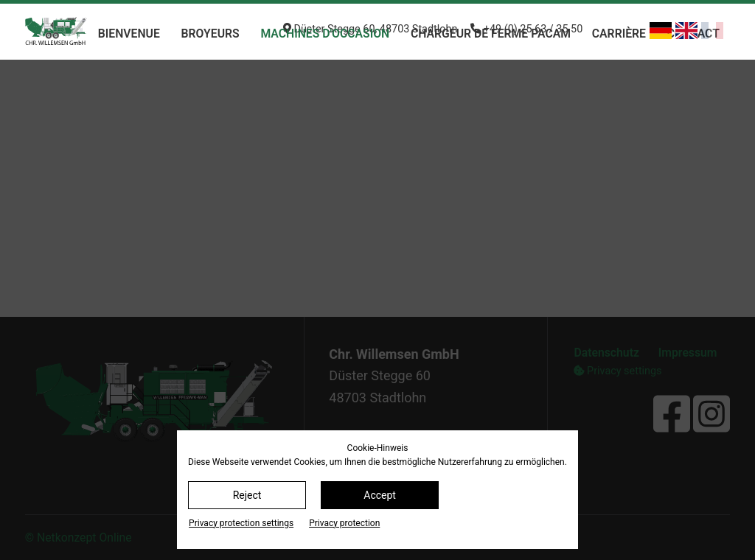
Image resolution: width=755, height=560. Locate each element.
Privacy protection (344, 523)
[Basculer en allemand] (661, 31)
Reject (247, 495)
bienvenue (129, 34)
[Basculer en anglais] (686, 31)
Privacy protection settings (241, 523)
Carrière (619, 34)
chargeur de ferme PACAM (491, 34)
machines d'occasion (325, 34)
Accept (380, 495)
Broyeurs (211, 34)
